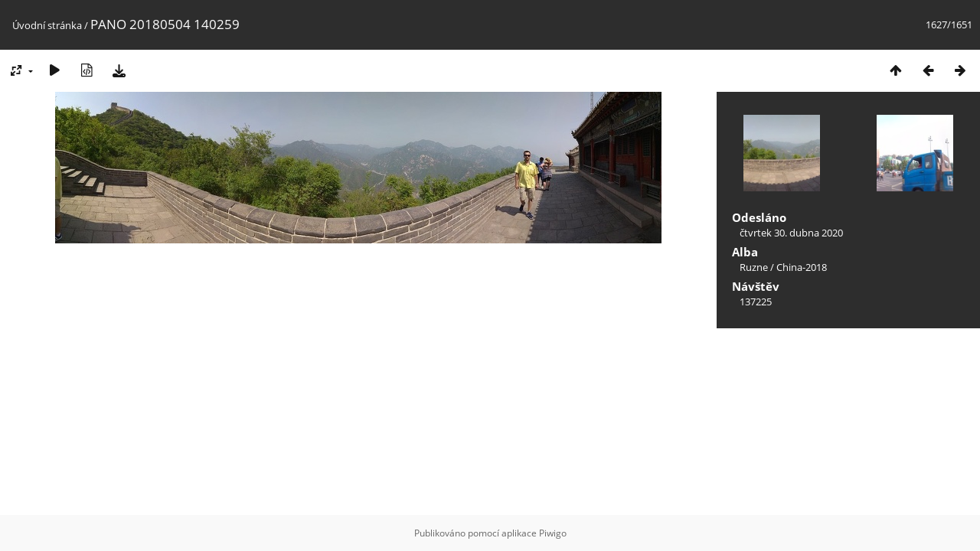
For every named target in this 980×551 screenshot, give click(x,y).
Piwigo (553, 533)
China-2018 (802, 267)
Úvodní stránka (47, 25)
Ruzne (754, 267)
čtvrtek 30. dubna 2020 (791, 233)
